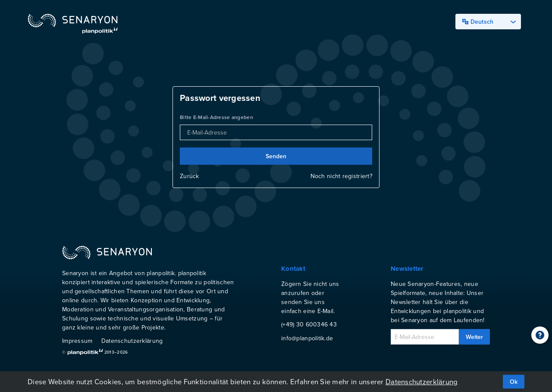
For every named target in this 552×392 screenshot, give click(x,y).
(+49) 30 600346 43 (309, 324)
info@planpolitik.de (307, 338)
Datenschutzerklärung (132, 341)
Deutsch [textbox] (478, 22)
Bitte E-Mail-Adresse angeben (216, 117)
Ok (514, 382)
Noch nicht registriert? (341, 176)
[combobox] (488, 22)
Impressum (77, 341)
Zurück (190, 176)
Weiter (474, 337)
